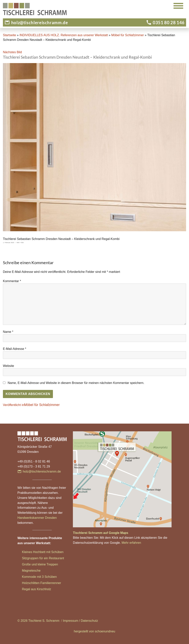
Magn (26, 571)
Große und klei (32, 564)
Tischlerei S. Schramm (44, 621)
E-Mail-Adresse (15, 349)
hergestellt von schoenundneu (95, 631)
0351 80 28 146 (169, 23)
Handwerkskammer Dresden (37, 518)
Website (9, 366)
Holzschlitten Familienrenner (41, 583)
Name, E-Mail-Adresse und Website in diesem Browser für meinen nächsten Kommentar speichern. (76, 383)
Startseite (9, 35)
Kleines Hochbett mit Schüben (43, 552)
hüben (52, 577)
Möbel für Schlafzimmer (128, 35)
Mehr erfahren (131, 543)
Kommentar (12, 281)
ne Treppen (50, 564)
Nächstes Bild (12, 52)
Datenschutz (89, 621)
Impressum (70, 621)
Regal (26, 589)
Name (8, 332)
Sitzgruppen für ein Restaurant (43, 558)
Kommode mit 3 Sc (35, 577)
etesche (35, 571)
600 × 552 (20, 243)
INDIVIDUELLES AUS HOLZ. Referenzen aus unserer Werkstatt (64, 35)
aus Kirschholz (41, 589)
